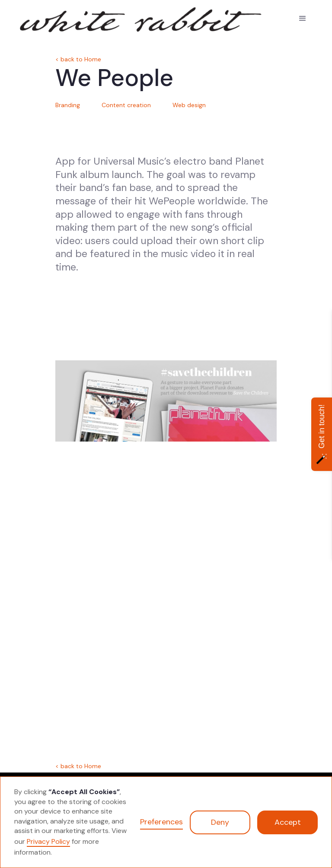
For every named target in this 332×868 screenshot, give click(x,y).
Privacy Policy (48, 841)
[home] (64, 18)
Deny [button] (220, 822)
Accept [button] (288, 822)
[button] (303, 19)
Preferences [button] (161, 822)
